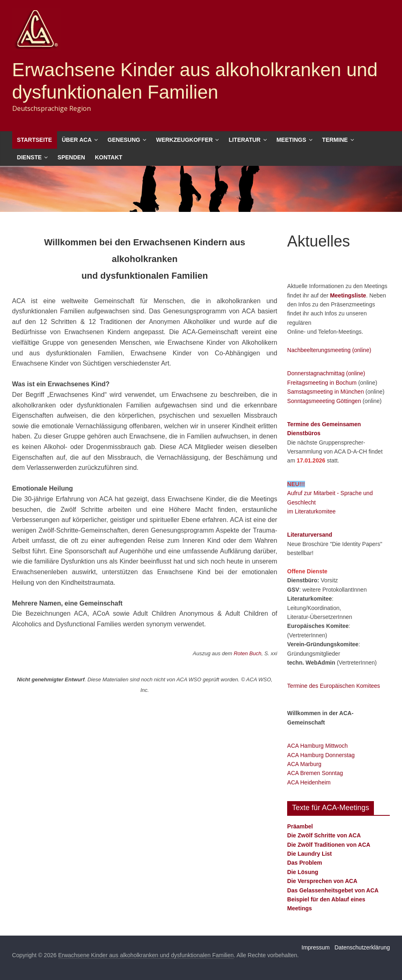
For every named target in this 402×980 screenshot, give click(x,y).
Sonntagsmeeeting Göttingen (324, 401)
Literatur (244, 140)
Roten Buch (248, 653)
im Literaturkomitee (311, 511)
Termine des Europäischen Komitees (334, 686)
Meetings (291, 140)
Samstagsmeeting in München (325, 392)
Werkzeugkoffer (184, 140)
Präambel (300, 826)
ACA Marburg (304, 764)
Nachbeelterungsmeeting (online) (329, 350)
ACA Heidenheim (309, 782)
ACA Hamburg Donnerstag (321, 755)
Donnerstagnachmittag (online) (326, 373)
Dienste (30, 157)
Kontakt (109, 157)
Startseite (35, 140)
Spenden (71, 157)
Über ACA (77, 140)
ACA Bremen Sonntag (315, 773)
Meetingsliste (348, 295)
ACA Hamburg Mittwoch (317, 746)
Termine (335, 140)
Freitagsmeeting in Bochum (322, 383)
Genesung (124, 140)
